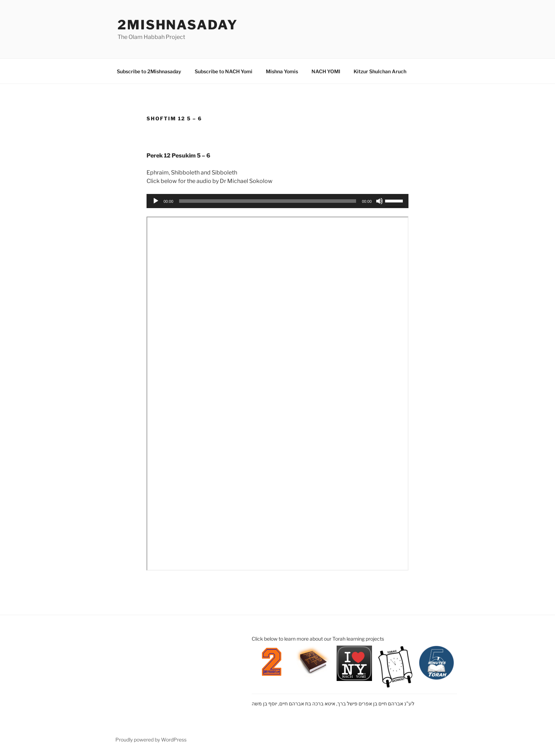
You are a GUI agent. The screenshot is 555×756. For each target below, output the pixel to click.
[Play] (156, 201)
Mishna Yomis (282, 71)
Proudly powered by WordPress (151, 740)
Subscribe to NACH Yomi (224, 71)
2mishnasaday (178, 25)
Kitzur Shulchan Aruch (380, 71)
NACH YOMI (326, 71)
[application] (277, 201)
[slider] (268, 201)
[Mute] (379, 201)
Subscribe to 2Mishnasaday (149, 71)
